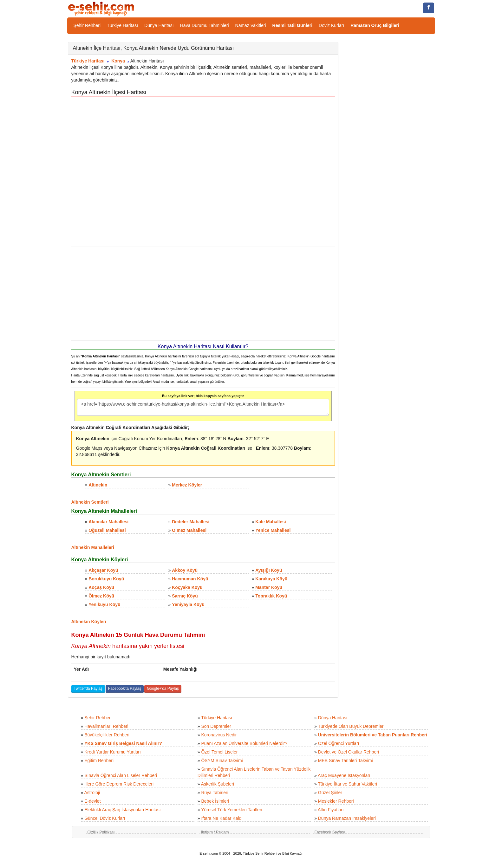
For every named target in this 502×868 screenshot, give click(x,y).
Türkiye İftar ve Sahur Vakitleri (348, 784)
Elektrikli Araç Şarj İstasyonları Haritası (122, 810)
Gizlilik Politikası (101, 832)
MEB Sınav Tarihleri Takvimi (346, 760)
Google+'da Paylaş (163, 689)
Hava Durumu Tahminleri (205, 25)
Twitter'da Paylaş (88, 689)
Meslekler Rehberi (336, 801)
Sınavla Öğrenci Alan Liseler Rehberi (121, 775)
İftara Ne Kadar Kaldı (222, 818)
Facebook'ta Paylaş (125, 689)
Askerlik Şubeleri (218, 784)
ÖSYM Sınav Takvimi (222, 760)
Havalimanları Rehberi (106, 726)
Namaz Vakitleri (251, 25)
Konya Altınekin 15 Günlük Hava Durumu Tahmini (138, 635)
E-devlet (92, 801)
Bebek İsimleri (215, 801)
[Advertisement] (203, 293)
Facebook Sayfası (330, 832)
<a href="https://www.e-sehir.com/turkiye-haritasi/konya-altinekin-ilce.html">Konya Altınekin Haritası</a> (203, 407)
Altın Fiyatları (331, 810)
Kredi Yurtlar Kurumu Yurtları (113, 752)
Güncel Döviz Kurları (105, 818)
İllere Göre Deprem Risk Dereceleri (119, 784)
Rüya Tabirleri (215, 793)
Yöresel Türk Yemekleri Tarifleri (231, 810)
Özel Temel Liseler (219, 752)
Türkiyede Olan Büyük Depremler (351, 726)
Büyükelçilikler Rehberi (107, 735)
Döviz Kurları (331, 25)
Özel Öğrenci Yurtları (339, 743)
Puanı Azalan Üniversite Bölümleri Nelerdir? (244, 743)
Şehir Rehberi (87, 25)
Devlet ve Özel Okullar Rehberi (349, 752)
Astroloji (92, 793)
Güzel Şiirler (330, 793)
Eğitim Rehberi (99, 760)
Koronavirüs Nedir (219, 735)
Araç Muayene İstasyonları (344, 775)
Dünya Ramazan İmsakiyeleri (347, 818)
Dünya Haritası (159, 25)
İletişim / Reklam (215, 832)
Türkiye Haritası (122, 25)
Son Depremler (216, 726)
